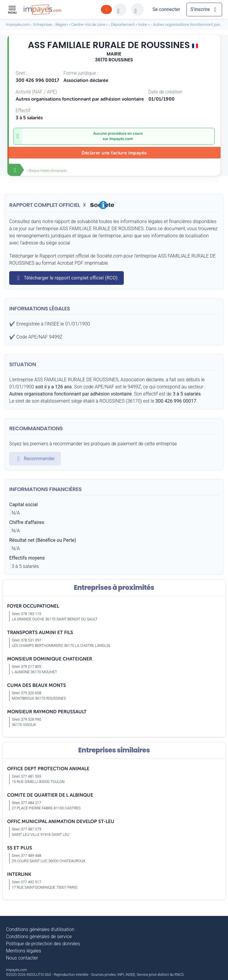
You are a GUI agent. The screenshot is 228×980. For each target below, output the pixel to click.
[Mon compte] (166, 9)
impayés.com (121, 139)
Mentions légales (24, 951)
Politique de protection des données (43, 944)
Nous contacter (22, 958)
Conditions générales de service (39, 937)
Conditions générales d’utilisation (40, 929)
